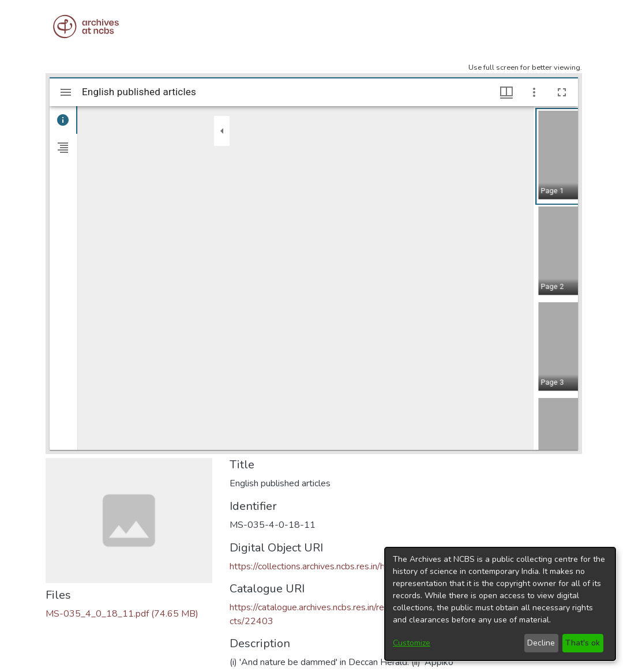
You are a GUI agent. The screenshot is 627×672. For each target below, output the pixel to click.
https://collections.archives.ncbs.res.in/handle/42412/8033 (347, 566)
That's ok (583, 643)
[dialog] (500, 604)
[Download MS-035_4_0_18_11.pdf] (122, 614)
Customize (412, 643)
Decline (541, 643)
